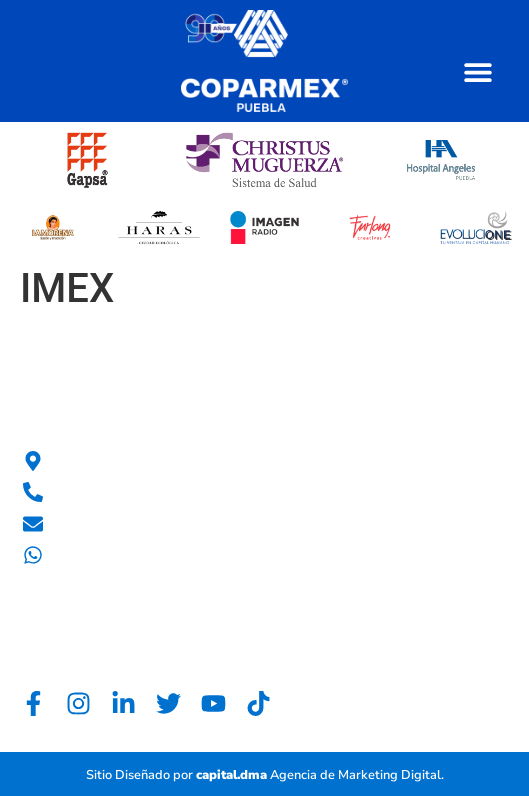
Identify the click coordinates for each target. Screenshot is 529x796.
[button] (477, 71)
